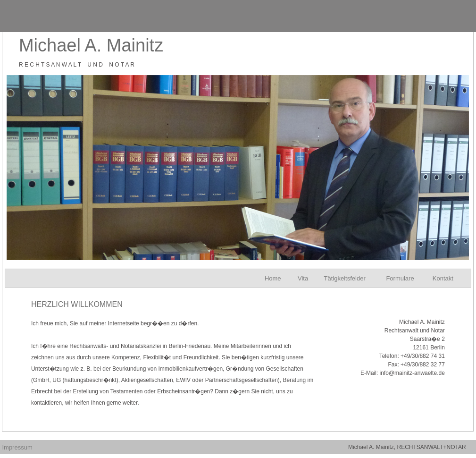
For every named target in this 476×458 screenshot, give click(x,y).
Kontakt (443, 278)
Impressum (17, 447)
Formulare (400, 278)
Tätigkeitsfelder (345, 278)
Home (273, 278)
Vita (303, 278)
